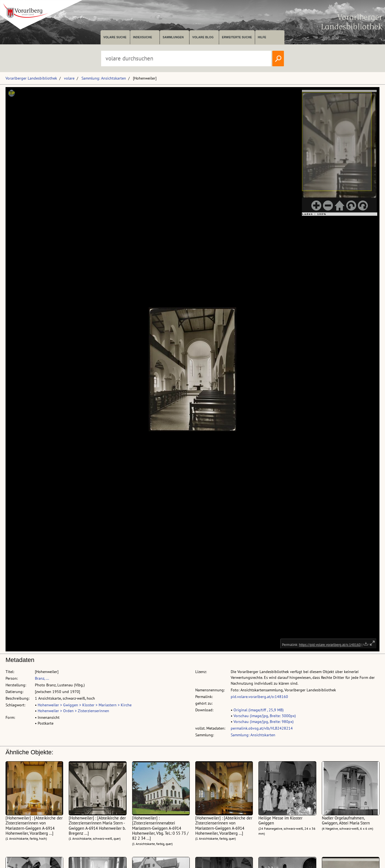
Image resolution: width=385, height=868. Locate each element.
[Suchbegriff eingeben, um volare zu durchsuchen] (186, 59)
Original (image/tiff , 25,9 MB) (259, 710)
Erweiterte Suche (237, 37)
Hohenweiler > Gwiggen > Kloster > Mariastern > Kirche (85, 705)
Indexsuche (143, 37)
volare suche (115, 37)
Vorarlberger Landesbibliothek (31, 78)
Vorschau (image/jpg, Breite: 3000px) (265, 716)
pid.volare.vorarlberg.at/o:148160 (259, 697)
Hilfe (262, 37)
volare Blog (203, 37)
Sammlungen (173, 37)
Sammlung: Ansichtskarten (104, 78)
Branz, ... (42, 678)
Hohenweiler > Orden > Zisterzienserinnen (73, 711)
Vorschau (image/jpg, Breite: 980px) (264, 722)
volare (69, 78)
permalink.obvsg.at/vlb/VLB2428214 (262, 728)
